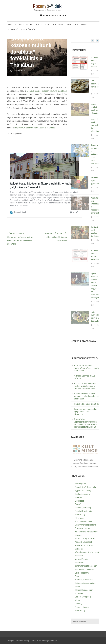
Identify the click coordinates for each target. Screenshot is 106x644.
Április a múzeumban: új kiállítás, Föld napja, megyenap (96, 154)
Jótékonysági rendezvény (86, 532)
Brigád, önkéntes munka (86, 487)
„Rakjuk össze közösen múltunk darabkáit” (47, 91)
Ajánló (84, 25)
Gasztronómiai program (85, 525)
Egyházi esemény (83, 494)
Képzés (78, 535)
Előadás (78, 497)
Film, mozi (79, 518)
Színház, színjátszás (84, 580)
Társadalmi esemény (84, 590)
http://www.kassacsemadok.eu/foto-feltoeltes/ (35, 128)
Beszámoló (13, 29)
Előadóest (79, 501)
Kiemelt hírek (58, 25)
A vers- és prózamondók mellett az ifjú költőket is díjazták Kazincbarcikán (85, 386)
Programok (73, 25)
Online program (82, 573)
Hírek (21, 25)
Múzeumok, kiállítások (85, 569)
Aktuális (12, 25)
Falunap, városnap (83, 508)
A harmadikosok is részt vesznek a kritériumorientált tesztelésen (86, 396)
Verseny (78, 604)
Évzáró (78, 504)
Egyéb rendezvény (83, 491)
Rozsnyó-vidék (28, 29)
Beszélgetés (80, 484)
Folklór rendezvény (83, 521)
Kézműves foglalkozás (85, 539)
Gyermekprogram (83, 528)
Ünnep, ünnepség (83, 597)
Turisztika (79, 593)
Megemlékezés (82, 559)
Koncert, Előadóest (83, 542)
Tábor (77, 587)
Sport (77, 576)
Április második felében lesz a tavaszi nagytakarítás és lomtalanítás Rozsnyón (97, 286)
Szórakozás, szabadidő (85, 583)
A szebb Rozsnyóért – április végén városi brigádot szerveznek (87, 368)
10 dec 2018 (19, 71)
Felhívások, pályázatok (38, 25)
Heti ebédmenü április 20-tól (87, 404)
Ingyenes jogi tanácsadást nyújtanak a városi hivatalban (86, 412)
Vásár (77, 600)
